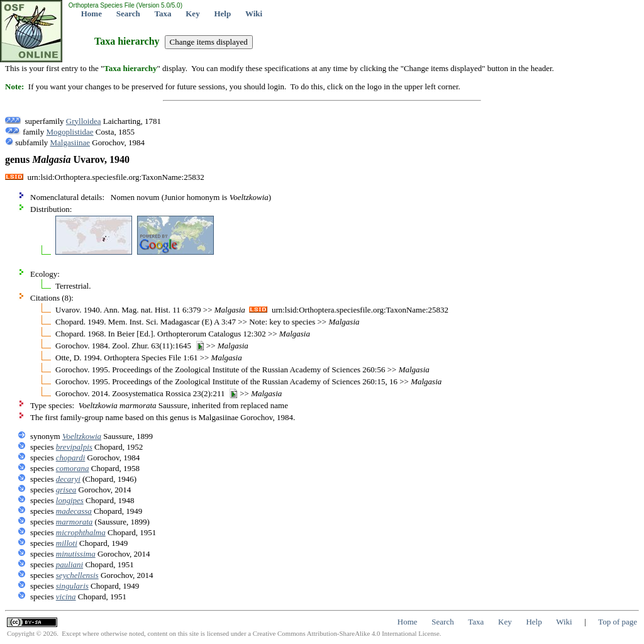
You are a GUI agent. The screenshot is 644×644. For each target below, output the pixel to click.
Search (128, 14)
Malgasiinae (70, 142)
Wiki (254, 14)
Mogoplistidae (69, 132)
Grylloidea (84, 121)
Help (222, 14)
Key (192, 14)
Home (92, 14)
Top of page (618, 622)
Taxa (163, 14)
